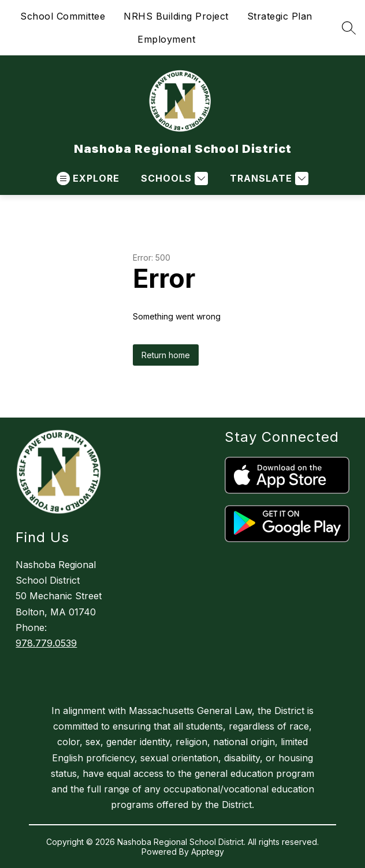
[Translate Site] (268, 179)
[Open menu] (88, 179)
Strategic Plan (280, 16)
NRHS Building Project (176, 16)
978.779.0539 (46, 643)
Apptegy (208, 852)
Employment (166, 39)
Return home (166, 355)
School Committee (63, 16)
